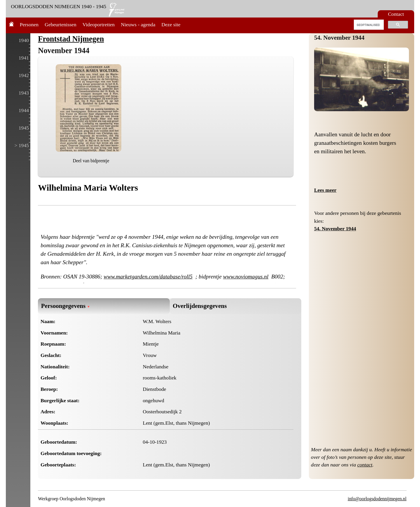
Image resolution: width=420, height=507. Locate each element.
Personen (29, 25)
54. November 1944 (339, 38)
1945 (24, 128)
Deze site (171, 25)
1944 (24, 110)
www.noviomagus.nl (246, 277)
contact (365, 465)
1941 (24, 58)
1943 (24, 93)
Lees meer (325, 190)
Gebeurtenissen (60, 25)
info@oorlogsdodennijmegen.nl (377, 499)
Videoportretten (99, 25)
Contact (396, 14)
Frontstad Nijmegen (71, 39)
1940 (24, 40)
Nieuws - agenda (138, 25)
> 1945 (22, 145)
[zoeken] (368, 25)
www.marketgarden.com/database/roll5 (148, 277)
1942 (24, 75)
